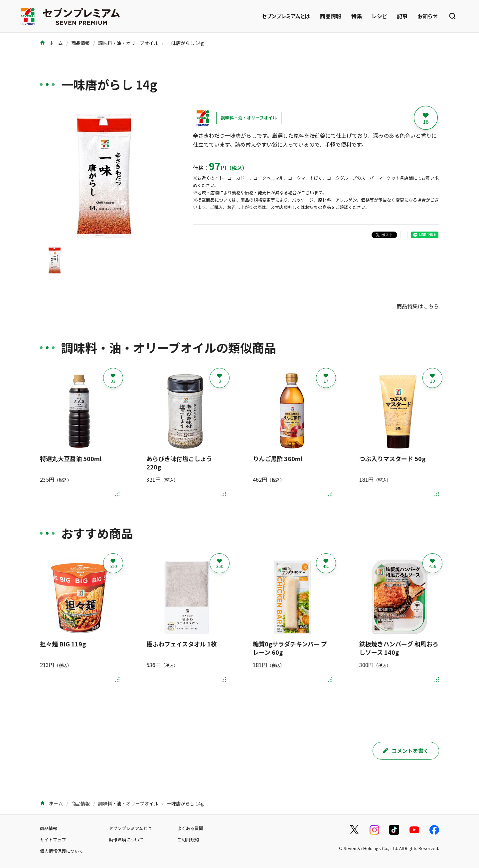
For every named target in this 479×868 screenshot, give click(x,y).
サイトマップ (53, 840)
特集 (357, 16)
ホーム (51, 43)
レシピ (379, 16)
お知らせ (427, 16)
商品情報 (331, 16)
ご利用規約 (188, 840)
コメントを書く (406, 751)
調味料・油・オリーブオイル (128, 43)
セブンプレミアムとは (286, 16)
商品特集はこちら (418, 306)
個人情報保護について (62, 851)
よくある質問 (190, 828)
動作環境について (126, 840)
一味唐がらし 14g (185, 43)
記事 (402, 16)
